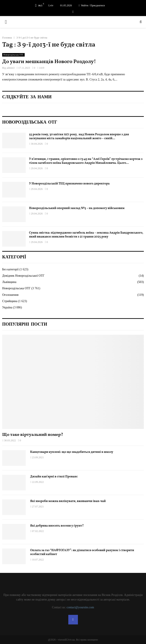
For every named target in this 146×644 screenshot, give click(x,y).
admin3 (10, 68)
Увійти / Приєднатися (92, 5)
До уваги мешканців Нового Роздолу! (49, 62)
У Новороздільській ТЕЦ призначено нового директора (69, 184)
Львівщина (9, 282)
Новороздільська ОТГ (13, 55)
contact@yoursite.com (80, 607)
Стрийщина (10, 301)
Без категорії (10, 269)
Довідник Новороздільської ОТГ (23, 276)
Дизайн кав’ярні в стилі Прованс (54, 477)
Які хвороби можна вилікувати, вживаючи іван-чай (68, 501)
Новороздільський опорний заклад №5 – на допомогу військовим (77, 208)
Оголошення (10, 295)
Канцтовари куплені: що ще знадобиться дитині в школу (72, 452)
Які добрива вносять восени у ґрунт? (57, 526)
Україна (7, 307)
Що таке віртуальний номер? (33, 435)
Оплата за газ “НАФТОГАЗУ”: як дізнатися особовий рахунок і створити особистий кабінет (82, 552)
